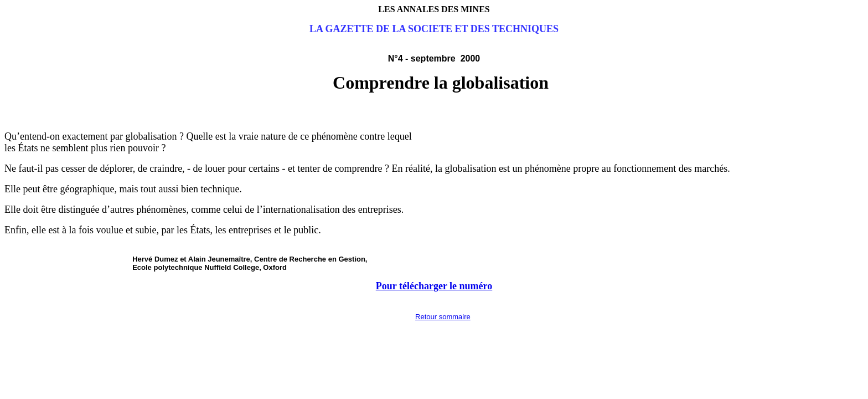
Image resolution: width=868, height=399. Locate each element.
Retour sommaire (443, 317)
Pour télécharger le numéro (434, 286)
